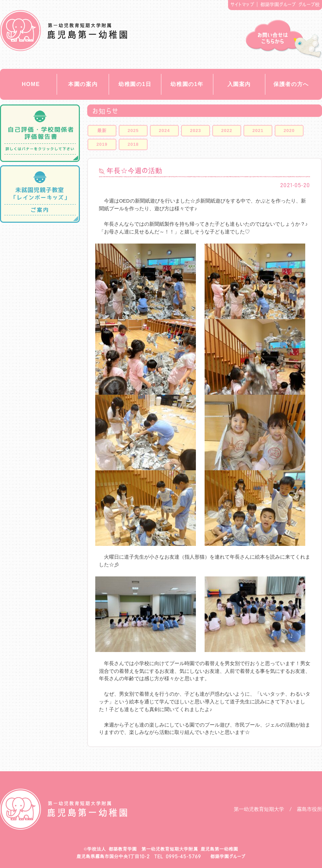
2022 (227, 131)
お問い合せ (284, 39)
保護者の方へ (291, 84)
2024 (165, 131)
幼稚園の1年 (187, 84)
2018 (133, 144)
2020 (289, 131)
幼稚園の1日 (135, 84)
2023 (196, 131)
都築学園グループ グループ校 (290, 4)
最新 (102, 131)
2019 (102, 144)
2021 (258, 131)
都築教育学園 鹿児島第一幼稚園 (64, 31)
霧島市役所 (309, 809)
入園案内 (239, 84)
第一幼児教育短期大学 (259, 809)
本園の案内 (83, 84)
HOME (31, 84)
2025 (133, 131)
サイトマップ (242, 4)
